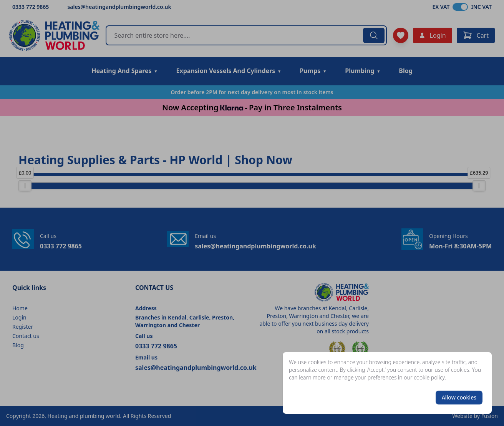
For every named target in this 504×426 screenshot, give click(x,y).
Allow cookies (459, 397)
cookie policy (429, 377)
